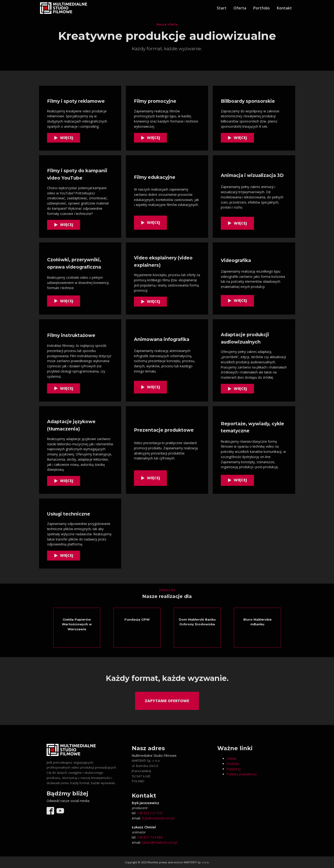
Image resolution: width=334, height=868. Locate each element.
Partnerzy (234, 769)
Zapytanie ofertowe (167, 701)
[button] (64, 138)
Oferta (240, 8)
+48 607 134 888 (150, 837)
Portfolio (262, 8)
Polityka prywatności (242, 774)
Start (222, 8)
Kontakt (284, 8)
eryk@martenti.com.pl (158, 818)
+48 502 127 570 (150, 813)
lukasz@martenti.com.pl (159, 842)
